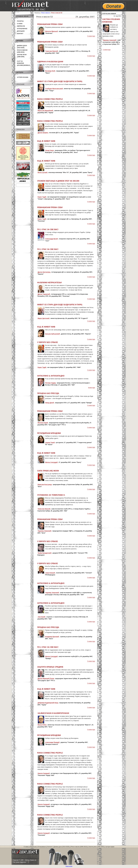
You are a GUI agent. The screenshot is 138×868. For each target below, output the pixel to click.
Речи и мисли (46, 13)
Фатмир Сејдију (51, 383)
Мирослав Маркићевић (45, 111)
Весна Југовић (43, 172)
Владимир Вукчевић (52, 637)
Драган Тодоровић (44, 294)
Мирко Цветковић (44, 318)
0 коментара (91, 36)
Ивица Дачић (50, 403)
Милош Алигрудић (51, 462)
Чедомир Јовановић (45, 531)
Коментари (92, 388)
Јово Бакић (42, 617)
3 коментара (107, 50)
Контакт (20, 34)
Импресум (21, 26)
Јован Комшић (50, 573)
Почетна (20, 21)
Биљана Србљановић (53, 334)
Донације (21, 31)
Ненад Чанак (49, 150)
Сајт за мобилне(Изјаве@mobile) (23, 63)
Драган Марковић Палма (46, 679)
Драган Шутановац (44, 272)
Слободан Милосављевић (54, 89)
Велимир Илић (50, 71)
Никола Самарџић (44, 773)
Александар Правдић (52, 742)
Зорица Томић (50, 443)
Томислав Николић (52, 51)
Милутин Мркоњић (52, 31)
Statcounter (69, 866)
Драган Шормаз (43, 133)
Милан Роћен (42, 725)
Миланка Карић (43, 423)
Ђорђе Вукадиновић (45, 553)
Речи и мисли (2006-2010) (79, 847)
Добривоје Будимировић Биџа (48, 703)
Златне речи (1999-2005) (96, 847)
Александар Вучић (52, 239)
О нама (20, 24)
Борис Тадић (42, 197)
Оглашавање (22, 29)
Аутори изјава (23, 77)
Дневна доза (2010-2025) (62, 847)
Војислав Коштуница (45, 485)
